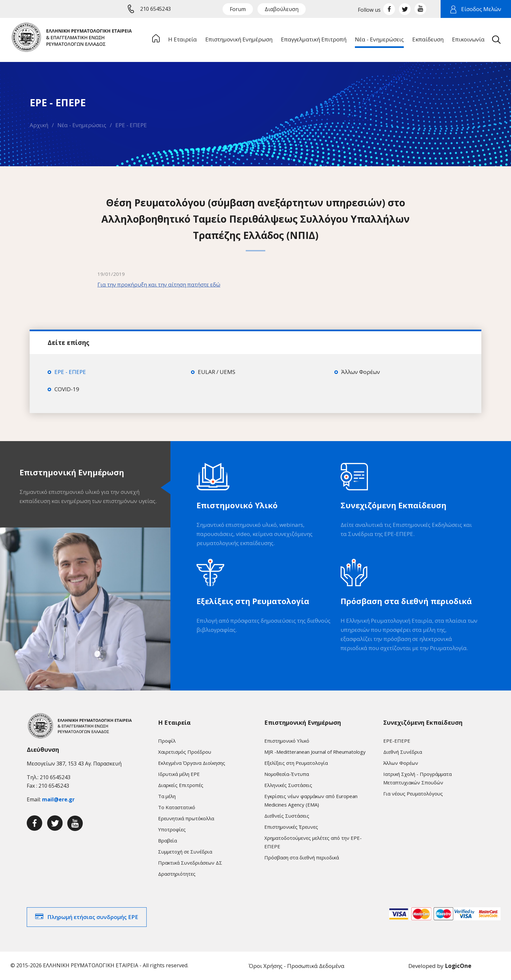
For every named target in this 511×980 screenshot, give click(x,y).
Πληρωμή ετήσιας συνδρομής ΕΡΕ (93, 917)
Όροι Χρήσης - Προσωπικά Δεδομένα (297, 966)
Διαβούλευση (282, 9)
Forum (238, 9)
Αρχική (39, 125)
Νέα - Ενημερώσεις (82, 125)
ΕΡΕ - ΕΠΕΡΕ (131, 125)
